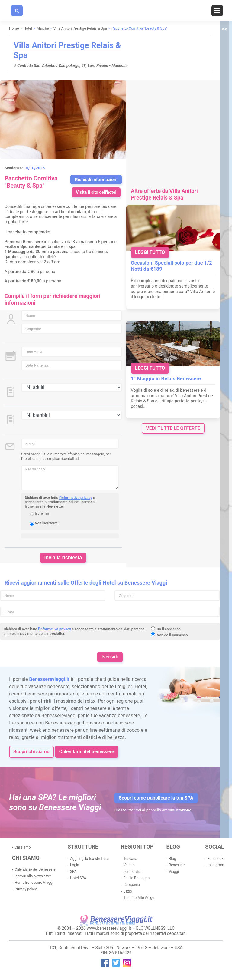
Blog (172, 859)
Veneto (129, 865)
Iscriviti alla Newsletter (33, 876)
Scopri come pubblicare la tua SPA (156, 798)
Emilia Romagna (136, 878)
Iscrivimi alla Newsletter (44, 506)
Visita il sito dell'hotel (96, 192)
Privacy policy (26, 889)
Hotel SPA (78, 878)
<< (224, 29)
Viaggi (174, 872)
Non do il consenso (172, 635)
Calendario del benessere (87, 752)
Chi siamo (23, 847)
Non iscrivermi (47, 523)
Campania (131, 885)
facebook (105, 963)
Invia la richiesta (63, 558)
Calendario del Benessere (35, 869)
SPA (73, 872)
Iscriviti (110, 657)
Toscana (130, 859)
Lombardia (132, 872)
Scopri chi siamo (31, 752)
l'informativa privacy (76, 498)
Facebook (216, 859)
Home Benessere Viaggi (34, 883)
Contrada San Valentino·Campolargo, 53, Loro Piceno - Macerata (72, 66)
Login (75, 865)
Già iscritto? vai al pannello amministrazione (153, 810)
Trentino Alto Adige (139, 898)
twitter (116, 963)
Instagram (216, 865)
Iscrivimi (42, 513)
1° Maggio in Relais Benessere (166, 378)
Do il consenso (169, 629)
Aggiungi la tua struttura (89, 859)
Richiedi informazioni (96, 180)
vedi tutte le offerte (173, 428)
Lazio (128, 891)
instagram (127, 963)
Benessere (177, 865)
